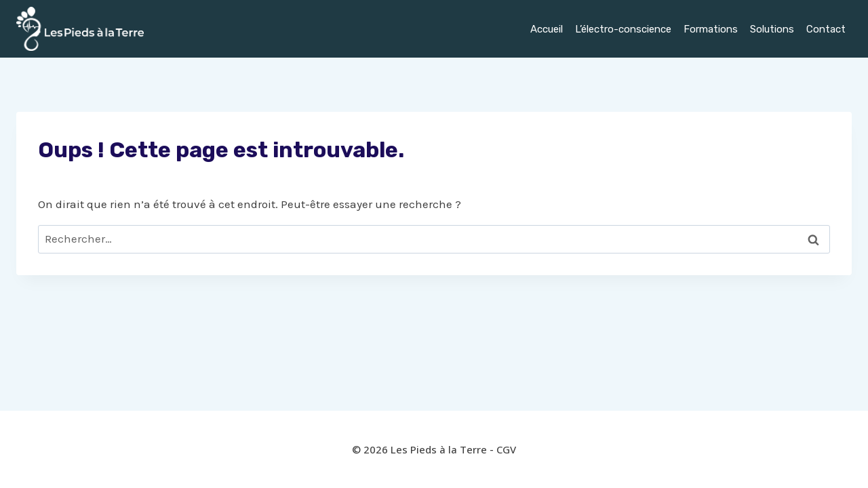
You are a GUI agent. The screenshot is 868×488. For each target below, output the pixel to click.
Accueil (547, 29)
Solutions (772, 29)
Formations (711, 29)
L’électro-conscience (623, 29)
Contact (826, 29)
